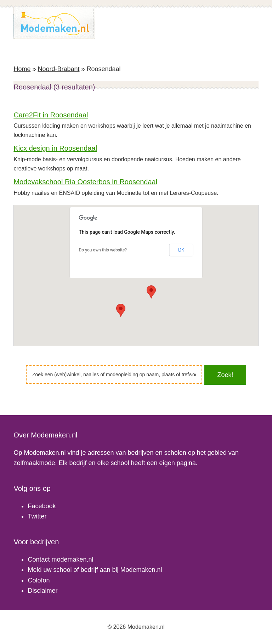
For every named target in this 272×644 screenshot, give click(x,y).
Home (22, 69)
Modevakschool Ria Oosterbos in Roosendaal (85, 182)
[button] (121, 310)
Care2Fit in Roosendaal (51, 115)
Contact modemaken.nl (60, 559)
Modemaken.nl (55, 23)
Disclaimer (42, 591)
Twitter (37, 516)
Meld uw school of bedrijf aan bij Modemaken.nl (95, 570)
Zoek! (225, 375)
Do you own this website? (103, 250)
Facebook (42, 506)
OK (181, 250)
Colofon (39, 580)
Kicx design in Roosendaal (55, 148)
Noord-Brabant (58, 69)
